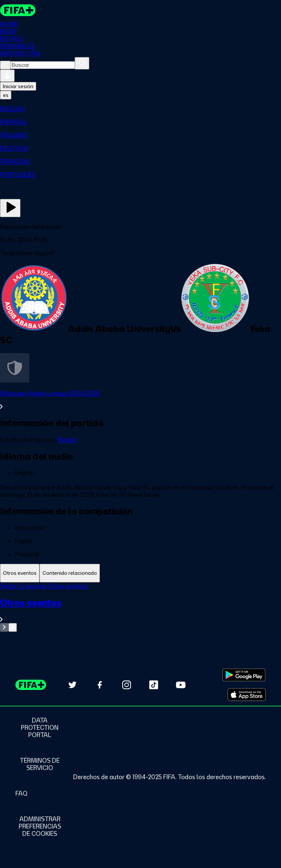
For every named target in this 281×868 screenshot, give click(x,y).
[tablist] (140, 573)
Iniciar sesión (18, 86)
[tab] (20, 573)
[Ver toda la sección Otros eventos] (140, 610)
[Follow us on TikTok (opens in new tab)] (154, 685)
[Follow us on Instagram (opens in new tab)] (127, 685)
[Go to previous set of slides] (4, 627)
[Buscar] (82, 63)
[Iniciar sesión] (7, 76)
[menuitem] (140, 109)
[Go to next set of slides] (13, 627)
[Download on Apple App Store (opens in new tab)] (247, 695)
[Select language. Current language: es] (6, 95)
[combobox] (43, 65)
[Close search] (5, 65)
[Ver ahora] (10, 208)
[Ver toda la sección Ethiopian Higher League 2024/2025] (140, 400)
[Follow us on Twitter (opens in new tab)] (72, 685)
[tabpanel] (140, 607)
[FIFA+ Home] (18, 10)
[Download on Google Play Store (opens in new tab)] (244, 675)
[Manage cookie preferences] (40, 826)
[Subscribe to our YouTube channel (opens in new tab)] (181, 685)
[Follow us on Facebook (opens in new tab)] (100, 685)
